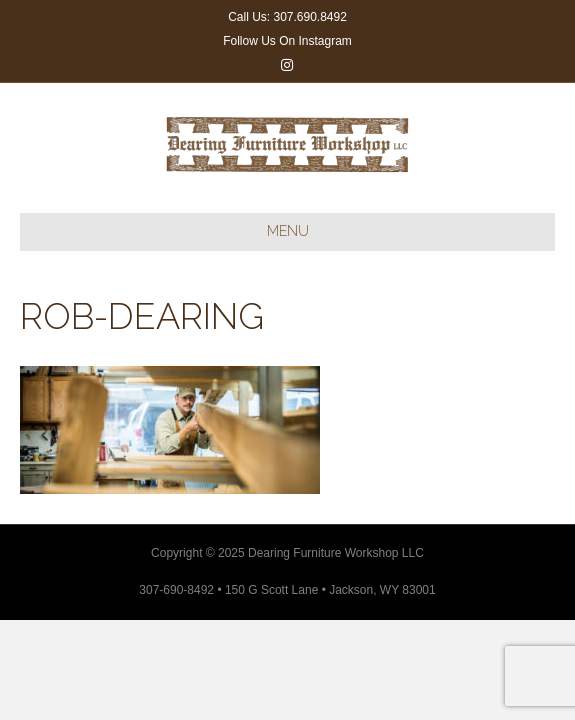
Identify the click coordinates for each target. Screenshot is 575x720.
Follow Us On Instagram (287, 41)
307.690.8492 (309, 17)
